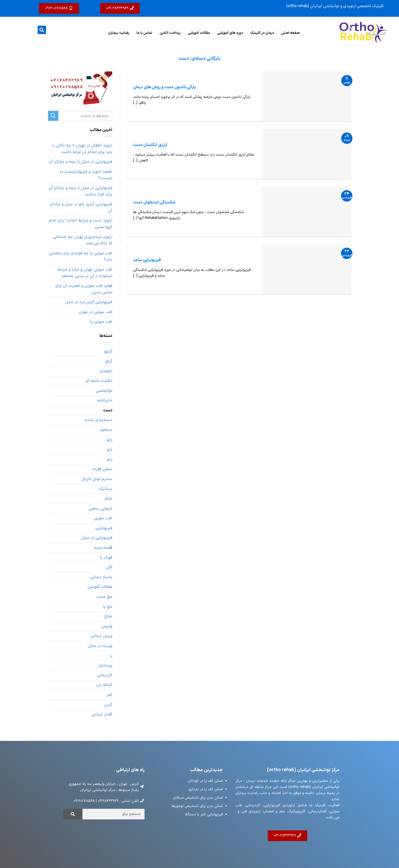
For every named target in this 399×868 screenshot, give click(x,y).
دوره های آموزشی (230, 33)
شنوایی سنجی (100, 508)
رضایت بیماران (118, 33)
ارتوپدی (106, 371)
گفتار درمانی (102, 714)
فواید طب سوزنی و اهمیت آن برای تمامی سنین (84, 289)
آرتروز (108, 351)
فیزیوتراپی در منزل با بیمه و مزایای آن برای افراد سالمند (80, 191)
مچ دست (104, 597)
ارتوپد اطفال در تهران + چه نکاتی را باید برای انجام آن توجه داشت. (82, 149)
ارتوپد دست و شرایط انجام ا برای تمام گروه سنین (80, 224)
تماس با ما (144, 33)
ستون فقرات (102, 469)
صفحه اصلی (290, 33)
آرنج (109, 361)
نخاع (108, 616)
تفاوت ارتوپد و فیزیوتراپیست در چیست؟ (86, 175)
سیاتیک (106, 489)
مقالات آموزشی (199, 33)
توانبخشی (104, 391)
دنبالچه (106, 430)
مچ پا (108, 607)
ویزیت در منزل (100, 646)
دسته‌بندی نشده (99, 420)
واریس (107, 626)
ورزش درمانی (101, 636)
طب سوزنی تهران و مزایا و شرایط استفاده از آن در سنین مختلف (85, 273)
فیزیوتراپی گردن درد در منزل (89, 302)
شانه (108, 499)
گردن (108, 705)
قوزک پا (106, 558)
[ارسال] (53, 116)
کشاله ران (104, 685)
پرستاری (106, 665)
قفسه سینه (103, 548)
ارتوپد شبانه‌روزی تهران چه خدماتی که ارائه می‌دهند (83, 240)
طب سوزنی (103, 518)
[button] (42, 30)
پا (111, 656)
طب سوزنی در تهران (95, 312)
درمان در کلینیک (262, 33)
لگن (109, 567)
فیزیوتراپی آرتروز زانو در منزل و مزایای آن (81, 207)
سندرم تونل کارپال (97, 479)
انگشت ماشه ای (99, 381)
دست (108, 410)
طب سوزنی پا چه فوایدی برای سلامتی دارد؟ (81, 257)
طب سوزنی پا (101, 322)
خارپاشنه (105, 400)
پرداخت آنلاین (170, 33)
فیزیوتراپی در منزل (97, 538)
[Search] (73, 814)
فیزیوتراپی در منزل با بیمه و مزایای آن (80, 162)
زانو (110, 440)
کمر (109, 695)
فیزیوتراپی (104, 528)
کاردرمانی (105, 675)
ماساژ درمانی (101, 577)
